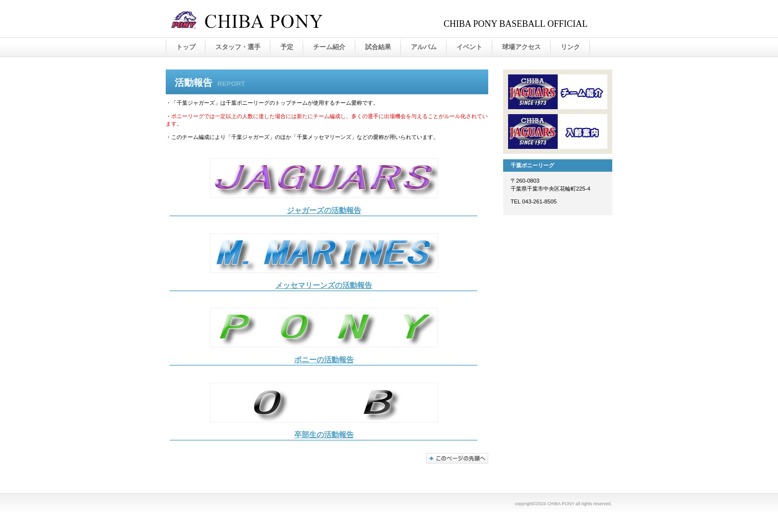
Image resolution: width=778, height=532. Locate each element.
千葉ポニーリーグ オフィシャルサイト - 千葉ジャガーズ (270, 19)
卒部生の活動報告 (324, 435)
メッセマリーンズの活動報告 (324, 285)
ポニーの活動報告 (324, 360)
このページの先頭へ (457, 458)
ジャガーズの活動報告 (324, 210)
